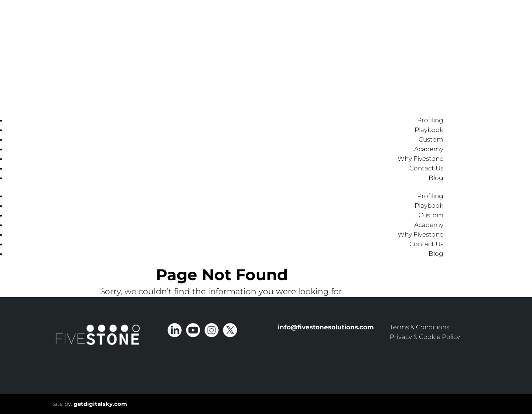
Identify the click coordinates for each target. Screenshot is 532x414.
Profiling (430, 120)
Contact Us (426, 168)
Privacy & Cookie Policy (425, 337)
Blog (436, 178)
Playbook (429, 130)
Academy (429, 149)
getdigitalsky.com (100, 404)
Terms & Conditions (420, 327)
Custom (431, 139)
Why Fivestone (420, 159)
